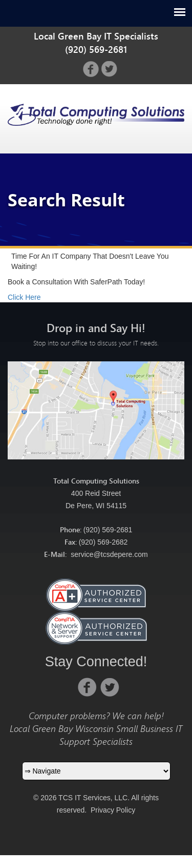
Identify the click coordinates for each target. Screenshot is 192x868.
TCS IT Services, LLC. (93, 798)
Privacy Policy (113, 810)
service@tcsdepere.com (109, 554)
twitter (109, 69)
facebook (91, 69)
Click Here (24, 297)
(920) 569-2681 (108, 530)
